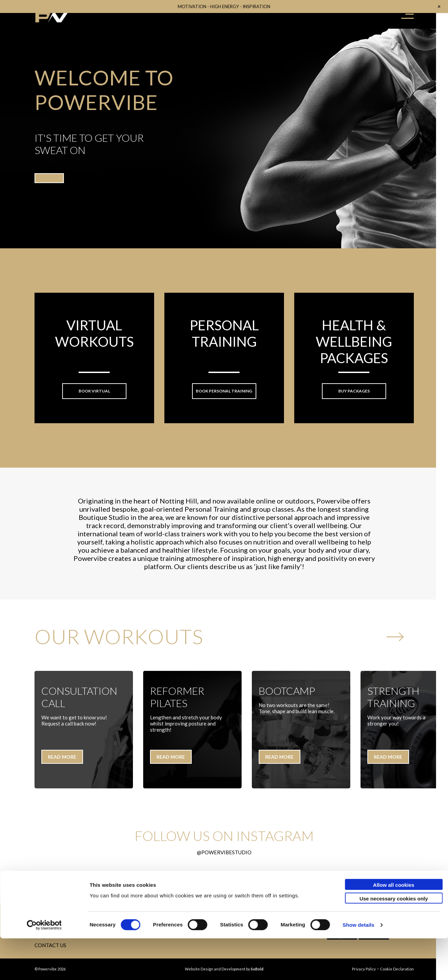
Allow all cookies (394, 927)
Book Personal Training (224, 391)
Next (395, 642)
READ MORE (62, 757)
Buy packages (354, 391)
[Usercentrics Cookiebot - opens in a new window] (44, 967)
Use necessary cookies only (394, 940)
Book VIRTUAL (94, 391)
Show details (359, 967)
